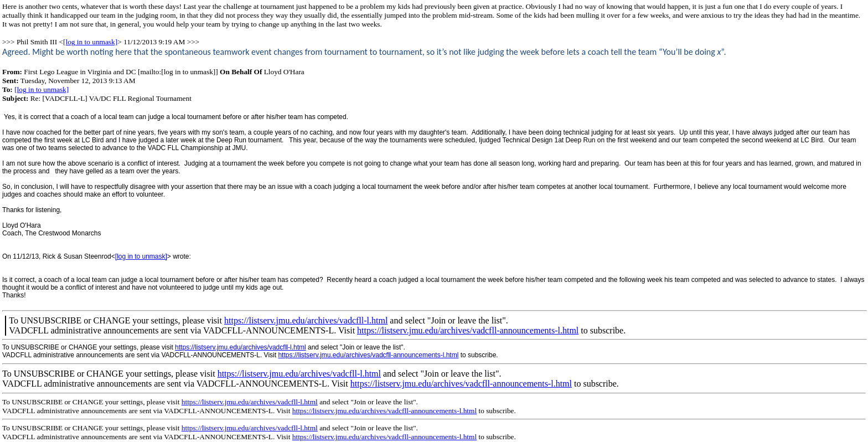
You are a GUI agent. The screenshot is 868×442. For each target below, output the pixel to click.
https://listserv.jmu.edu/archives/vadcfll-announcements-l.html (468, 330)
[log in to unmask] (90, 42)
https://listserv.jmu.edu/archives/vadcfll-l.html (306, 320)
